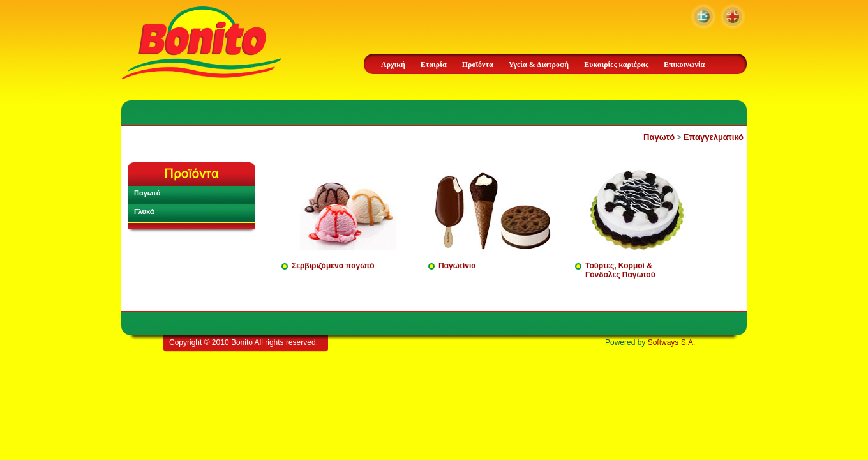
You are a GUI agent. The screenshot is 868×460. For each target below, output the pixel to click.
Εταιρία (434, 65)
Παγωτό (659, 137)
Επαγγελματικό (714, 137)
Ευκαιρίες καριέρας (616, 65)
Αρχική (393, 65)
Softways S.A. (672, 342)
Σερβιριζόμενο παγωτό (333, 266)
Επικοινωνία (684, 65)
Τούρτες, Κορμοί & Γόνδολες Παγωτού (620, 270)
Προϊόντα (478, 65)
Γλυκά (144, 211)
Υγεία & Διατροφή (539, 65)
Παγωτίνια (457, 266)
